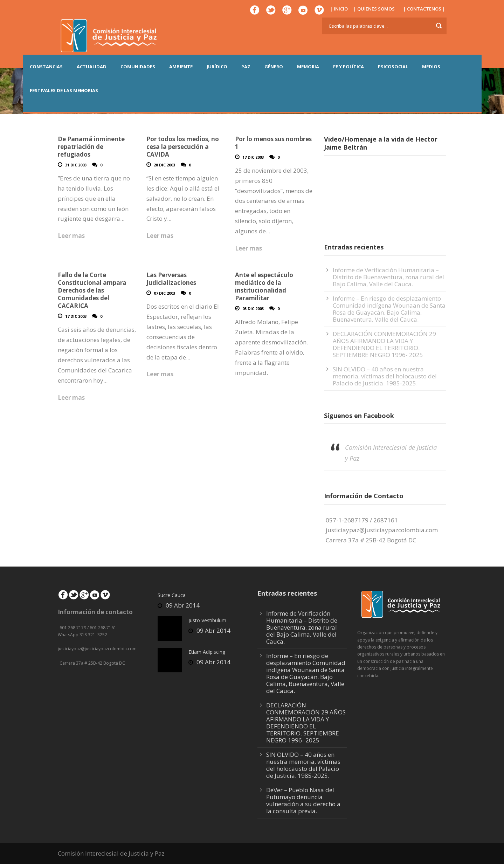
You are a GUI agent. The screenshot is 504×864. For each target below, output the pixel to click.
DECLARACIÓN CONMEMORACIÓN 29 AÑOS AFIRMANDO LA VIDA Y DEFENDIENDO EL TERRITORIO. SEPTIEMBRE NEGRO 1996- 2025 (384, 344)
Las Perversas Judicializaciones (171, 279)
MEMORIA (308, 67)
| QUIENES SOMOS (374, 9)
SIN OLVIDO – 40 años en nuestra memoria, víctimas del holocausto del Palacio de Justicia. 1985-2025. (385, 376)
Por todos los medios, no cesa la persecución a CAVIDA (183, 147)
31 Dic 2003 (76, 165)
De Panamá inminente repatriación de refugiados (91, 147)
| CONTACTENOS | (424, 9)
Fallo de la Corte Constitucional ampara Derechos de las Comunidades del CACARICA (92, 290)
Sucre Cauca (172, 595)
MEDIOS (431, 67)
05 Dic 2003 (253, 308)
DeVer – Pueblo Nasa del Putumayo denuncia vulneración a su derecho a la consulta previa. (303, 800)
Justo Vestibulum (207, 620)
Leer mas (71, 236)
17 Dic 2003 (253, 157)
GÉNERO (274, 67)
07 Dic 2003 (164, 293)
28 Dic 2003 (164, 165)
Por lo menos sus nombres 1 (273, 143)
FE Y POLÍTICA (348, 67)
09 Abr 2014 (183, 605)
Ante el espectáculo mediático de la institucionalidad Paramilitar (264, 286)
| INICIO (339, 9)
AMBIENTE (181, 67)
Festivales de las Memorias (64, 90)
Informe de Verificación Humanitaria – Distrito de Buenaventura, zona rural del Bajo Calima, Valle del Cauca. (388, 277)
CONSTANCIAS (46, 67)
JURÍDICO (217, 67)
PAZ (246, 67)
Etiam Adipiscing (207, 652)
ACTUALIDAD (92, 67)
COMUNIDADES (138, 67)
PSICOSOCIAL (393, 67)
